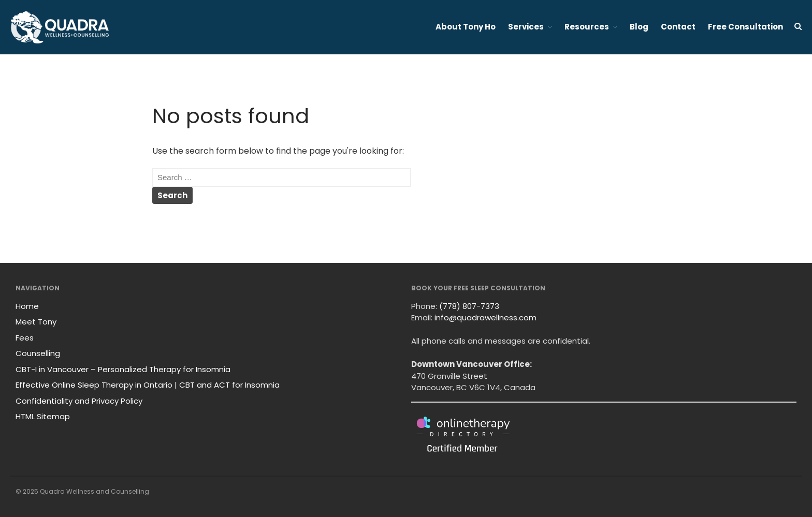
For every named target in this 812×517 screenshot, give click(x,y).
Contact (678, 27)
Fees (25, 338)
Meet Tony (36, 322)
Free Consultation (745, 27)
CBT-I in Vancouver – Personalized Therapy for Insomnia (123, 369)
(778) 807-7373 (469, 306)
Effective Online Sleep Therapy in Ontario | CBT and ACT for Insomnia (148, 385)
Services (526, 27)
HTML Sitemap (43, 416)
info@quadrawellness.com (485, 317)
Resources (587, 27)
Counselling (38, 353)
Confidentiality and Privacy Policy (79, 401)
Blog (639, 27)
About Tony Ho (466, 27)
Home (27, 306)
